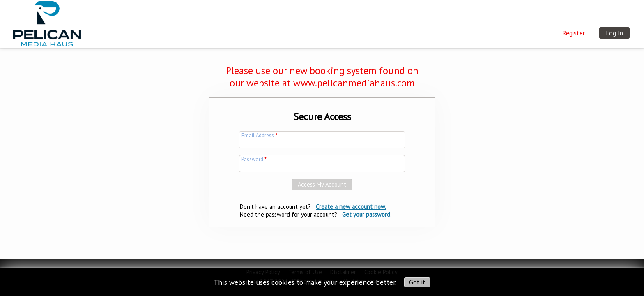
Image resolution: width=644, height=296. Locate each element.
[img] (47, 23)
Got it (417, 282)
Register (574, 33)
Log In (614, 33)
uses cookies (275, 282)
